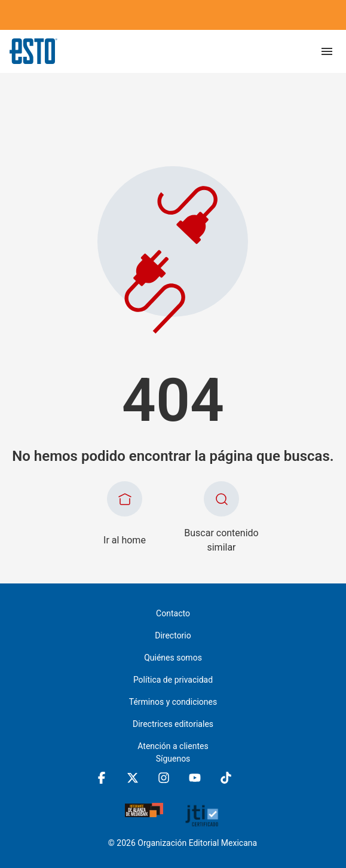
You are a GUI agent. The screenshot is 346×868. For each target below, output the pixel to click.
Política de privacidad (173, 680)
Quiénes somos (173, 658)
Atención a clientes (173, 746)
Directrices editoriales (173, 724)
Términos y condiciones (173, 702)
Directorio (173, 635)
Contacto (173, 613)
